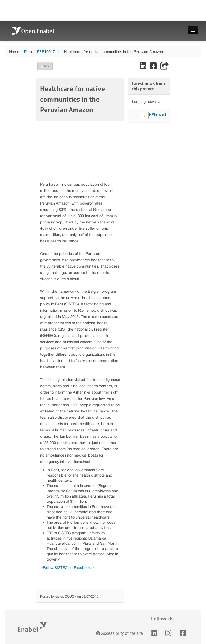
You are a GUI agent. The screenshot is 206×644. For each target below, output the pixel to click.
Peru (28, 52)
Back (45, 66)
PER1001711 (48, 52)
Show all (157, 115)
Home (14, 52)
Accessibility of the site (120, 633)
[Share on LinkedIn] (144, 67)
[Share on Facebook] (154, 67)
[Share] (165, 67)
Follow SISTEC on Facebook (67, 567)
